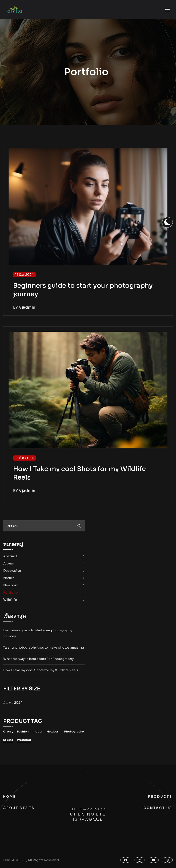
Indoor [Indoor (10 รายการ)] (38, 732)
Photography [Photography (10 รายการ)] (74, 732)
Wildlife (10, 600)
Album (9, 563)
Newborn (11, 585)
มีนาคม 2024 (13, 702)
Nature (9, 578)
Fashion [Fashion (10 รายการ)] (23, 732)
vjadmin (27, 307)
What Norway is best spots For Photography (38, 659)
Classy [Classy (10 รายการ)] (8, 732)
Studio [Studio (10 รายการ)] (8, 740)
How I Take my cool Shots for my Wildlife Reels (41, 670)
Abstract (10, 556)
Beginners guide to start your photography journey (38, 633)
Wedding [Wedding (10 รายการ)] (24, 740)
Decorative (12, 571)
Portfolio (11, 592)
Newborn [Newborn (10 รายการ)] (53, 732)
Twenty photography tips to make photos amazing (44, 647)
